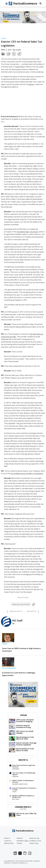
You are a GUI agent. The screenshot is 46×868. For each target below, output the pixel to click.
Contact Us (8, 841)
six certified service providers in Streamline (27, 474)
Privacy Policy (34, 843)
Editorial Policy (9, 843)
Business (4, 38)
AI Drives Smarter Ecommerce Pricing (20, 727)
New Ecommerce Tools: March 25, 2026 (22, 738)
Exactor (31, 84)
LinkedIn (16, 853)
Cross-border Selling (9, 668)
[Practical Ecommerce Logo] (23, 3)
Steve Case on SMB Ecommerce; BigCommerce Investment (21, 650)
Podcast (19, 843)
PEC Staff (17, 50)
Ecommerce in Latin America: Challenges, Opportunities (19, 674)
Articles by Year (34, 838)
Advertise (20, 838)
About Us (7, 838)
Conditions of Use (35, 841)
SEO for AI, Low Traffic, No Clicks (23, 815)
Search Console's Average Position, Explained (23, 744)
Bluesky (26, 853)
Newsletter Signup (23, 841)
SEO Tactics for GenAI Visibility (21, 732)
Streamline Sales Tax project (27, 232)
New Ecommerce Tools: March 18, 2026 (22, 750)
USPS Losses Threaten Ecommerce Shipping (21, 721)
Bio (13, 623)
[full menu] (7, 4)
